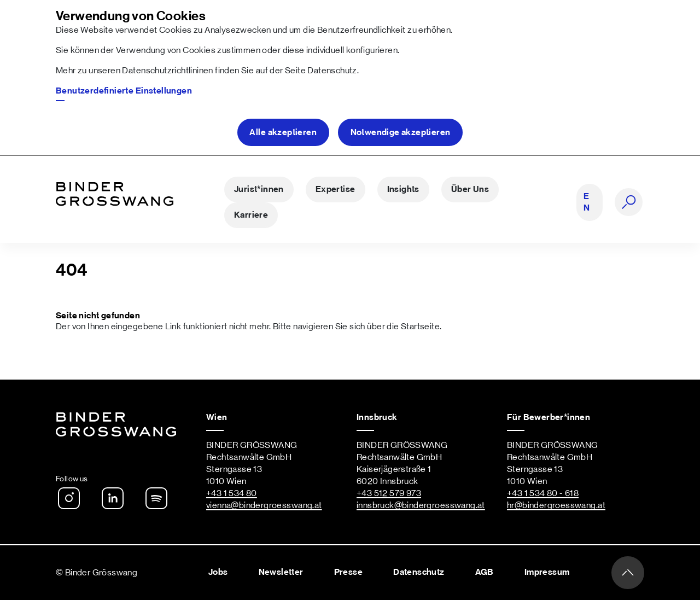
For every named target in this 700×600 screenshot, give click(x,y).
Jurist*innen (259, 189)
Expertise (336, 189)
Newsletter (281, 572)
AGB (485, 572)
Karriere (251, 215)
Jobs (218, 572)
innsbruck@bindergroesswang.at (421, 505)
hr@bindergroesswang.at (556, 505)
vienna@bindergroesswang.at (264, 505)
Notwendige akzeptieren (401, 132)
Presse (348, 572)
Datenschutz (332, 71)
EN (587, 202)
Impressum (547, 572)
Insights (403, 189)
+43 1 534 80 (232, 493)
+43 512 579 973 (389, 493)
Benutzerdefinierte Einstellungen (124, 91)
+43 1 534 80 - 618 (543, 493)
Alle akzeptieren (283, 132)
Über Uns (470, 189)
